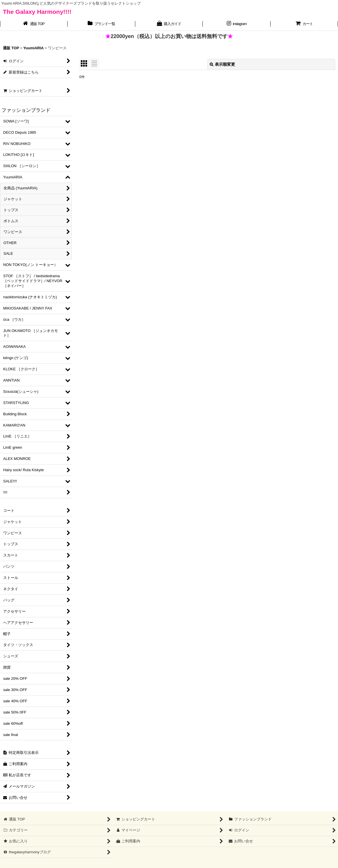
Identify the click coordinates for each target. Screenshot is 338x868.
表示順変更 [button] (222, 64)
